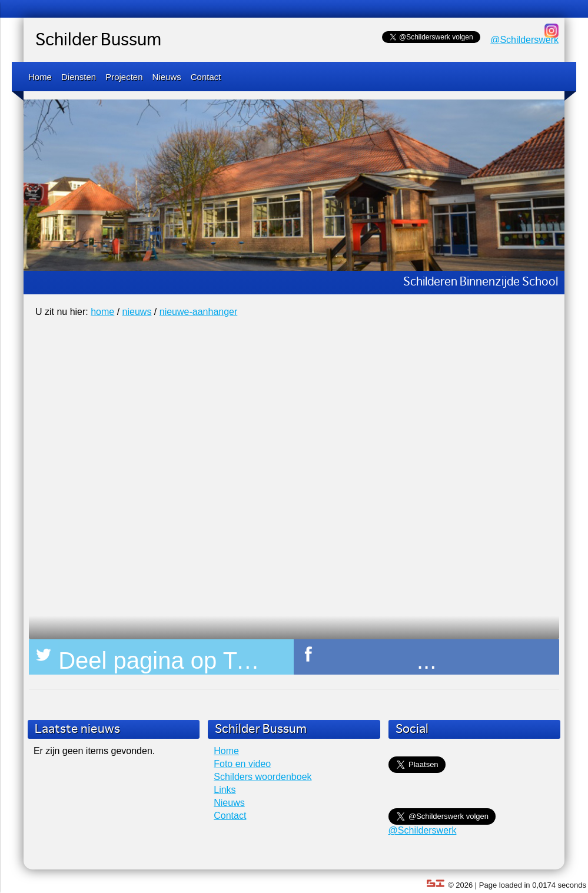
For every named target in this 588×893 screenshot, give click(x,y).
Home (40, 77)
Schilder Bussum (98, 41)
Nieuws (167, 77)
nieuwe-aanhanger (199, 312)
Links (225, 790)
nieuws (137, 312)
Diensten (79, 77)
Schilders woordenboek (263, 777)
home (102, 312)
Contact (206, 77)
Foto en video (242, 764)
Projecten (124, 77)
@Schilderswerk (524, 40)
